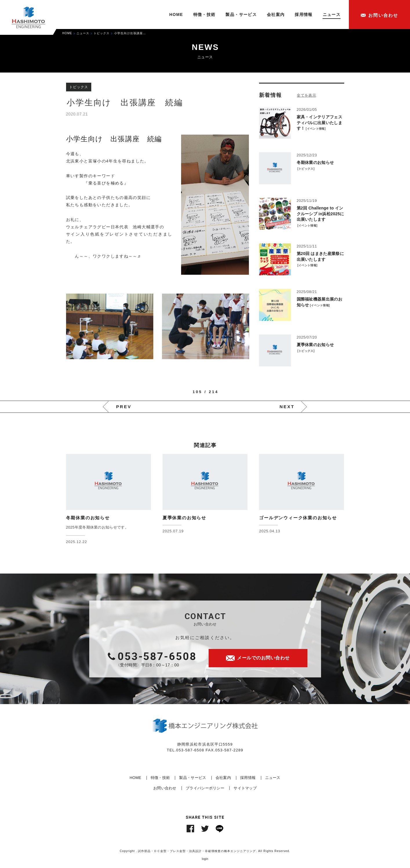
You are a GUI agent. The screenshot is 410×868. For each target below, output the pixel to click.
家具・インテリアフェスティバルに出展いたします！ (319, 123)
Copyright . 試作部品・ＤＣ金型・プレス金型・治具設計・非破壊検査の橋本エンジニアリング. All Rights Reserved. (205, 851)
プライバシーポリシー (205, 788)
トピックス (306, 169)
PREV (124, 407)
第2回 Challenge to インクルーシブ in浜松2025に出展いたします (320, 214)
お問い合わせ (165, 788)
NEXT (287, 407)
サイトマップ (245, 788)
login (205, 859)
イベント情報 (316, 129)
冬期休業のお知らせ (315, 162)
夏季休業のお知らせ (315, 345)
